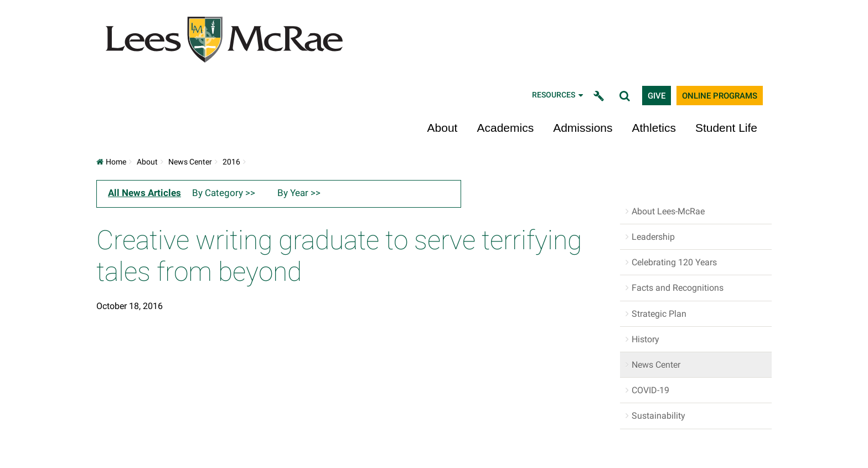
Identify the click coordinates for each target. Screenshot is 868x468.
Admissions (583, 128)
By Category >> (224, 193)
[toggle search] (626, 96)
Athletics (654, 128)
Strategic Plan (659, 314)
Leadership (653, 237)
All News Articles (144, 193)
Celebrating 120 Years (674, 262)
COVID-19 (650, 390)
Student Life (726, 128)
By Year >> (299, 193)
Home (111, 162)
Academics (505, 128)
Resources (559, 95)
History (645, 339)
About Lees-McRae (668, 211)
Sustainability (658, 416)
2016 (231, 162)
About (443, 128)
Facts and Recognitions (678, 288)
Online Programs (720, 96)
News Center (190, 162)
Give (657, 96)
